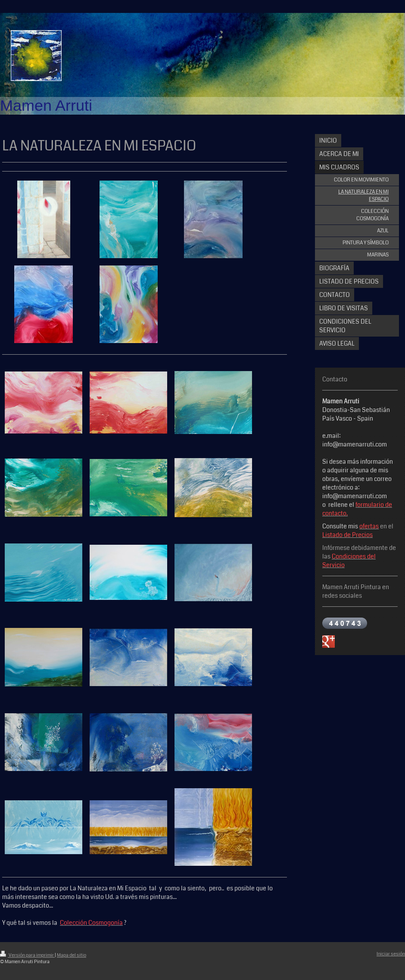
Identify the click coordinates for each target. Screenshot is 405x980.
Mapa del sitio (72, 955)
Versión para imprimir (27, 955)
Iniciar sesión (391, 954)
